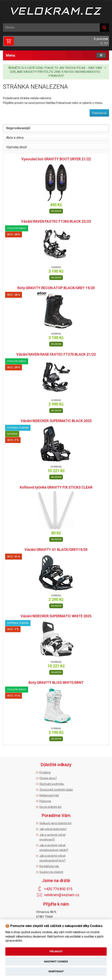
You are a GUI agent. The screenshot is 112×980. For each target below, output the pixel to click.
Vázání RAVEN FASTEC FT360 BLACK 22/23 (56, 221)
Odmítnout (56, 971)
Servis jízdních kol (50, 807)
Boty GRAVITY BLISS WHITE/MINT (56, 683)
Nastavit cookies (56, 962)
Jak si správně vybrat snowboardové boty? (52, 858)
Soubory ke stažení (51, 872)
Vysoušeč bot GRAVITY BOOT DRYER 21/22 (56, 159)
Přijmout (56, 951)
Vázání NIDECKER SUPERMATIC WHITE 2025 (56, 616)
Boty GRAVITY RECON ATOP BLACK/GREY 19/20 (56, 288)
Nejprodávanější (18, 128)
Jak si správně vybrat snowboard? (52, 837)
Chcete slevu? (48, 778)
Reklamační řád (49, 795)
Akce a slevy (15, 138)
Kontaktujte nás (49, 866)
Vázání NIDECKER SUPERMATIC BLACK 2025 (56, 421)
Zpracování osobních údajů (56, 790)
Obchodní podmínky (52, 784)
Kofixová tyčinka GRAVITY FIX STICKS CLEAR (56, 487)
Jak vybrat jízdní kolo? (53, 829)
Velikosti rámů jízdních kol (55, 823)
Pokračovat (99, 113)
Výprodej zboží (17, 147)
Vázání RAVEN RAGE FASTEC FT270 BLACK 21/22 (56, 354)
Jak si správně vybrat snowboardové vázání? (54, 848)
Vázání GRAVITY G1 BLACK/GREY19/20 (56, 550)
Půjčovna (45, 801)
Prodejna (45, 772)
